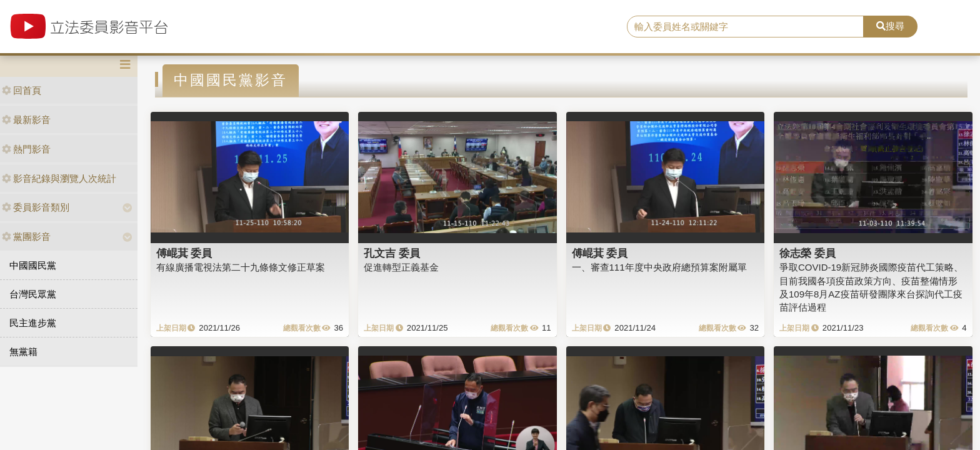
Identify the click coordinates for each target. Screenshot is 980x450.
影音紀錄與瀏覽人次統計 (59, 178)
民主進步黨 (33, 323)
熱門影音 (26, 149)
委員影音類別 (36, 207)
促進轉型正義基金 (401, 267)
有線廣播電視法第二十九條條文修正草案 (241, 267)
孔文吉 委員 (392, 253)
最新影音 (26, 120)
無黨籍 (23, 352)
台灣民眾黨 (33, 294)
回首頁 (22, 90)
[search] (746, 27)
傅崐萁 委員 (184, 253)
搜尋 (890, 26)
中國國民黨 (33, 265)
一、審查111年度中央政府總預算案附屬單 (659, 267)
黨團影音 (26, 237)
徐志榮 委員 (807, 253)
